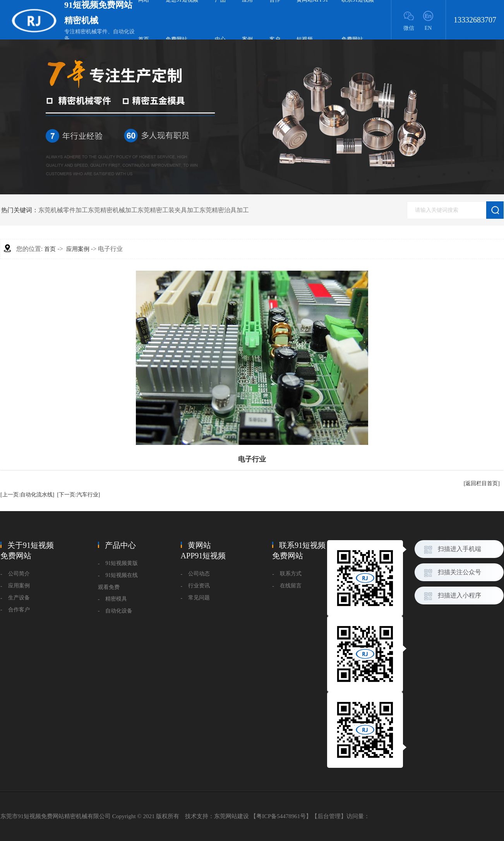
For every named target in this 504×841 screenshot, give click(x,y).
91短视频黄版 (122, 563)
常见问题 (199, 598)
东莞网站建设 (231, 816)
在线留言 (291, 586)
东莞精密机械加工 (113, 210)
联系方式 (291, 574)
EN (428, 28)
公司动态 (199, 574)
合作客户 (19, 610)
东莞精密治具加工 (224, 210)
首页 (50, 249)
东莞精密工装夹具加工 (168, 210)
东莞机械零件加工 (63, 210)
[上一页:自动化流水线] (27, 495)
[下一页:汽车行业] (78, 495)
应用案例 (78, 249)
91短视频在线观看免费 (118, 581)
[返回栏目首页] (482, 483)
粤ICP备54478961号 (281, 816)
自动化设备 (119, 611)
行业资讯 (199, 586)
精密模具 (116, 599)
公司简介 (19, 574)
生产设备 (19, 598)
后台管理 (329, 816)
